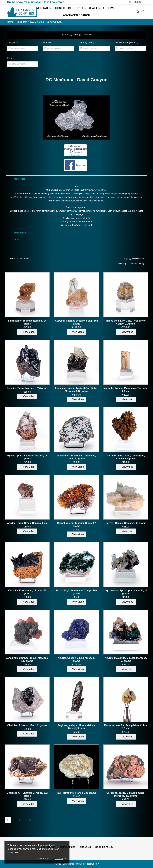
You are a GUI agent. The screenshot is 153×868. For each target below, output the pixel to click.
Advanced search (76, 15)
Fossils (59, 8)
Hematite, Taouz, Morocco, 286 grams (27, 388)
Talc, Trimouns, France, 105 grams (76, 793)
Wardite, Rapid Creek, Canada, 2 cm (27, 523)
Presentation (19, 179)
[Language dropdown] (137, 2)
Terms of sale (19, 233)
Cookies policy (104, 847)
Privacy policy (44, 859)
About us (85, 847)
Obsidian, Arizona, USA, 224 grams (27, 725)
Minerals (43, 8)
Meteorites (77, 8)
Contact (16, 239)
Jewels (94, 8)
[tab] (76, 179)
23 (30, 820)
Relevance (138, 259)
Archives (110, 8)
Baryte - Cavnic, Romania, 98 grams (126, 523)
